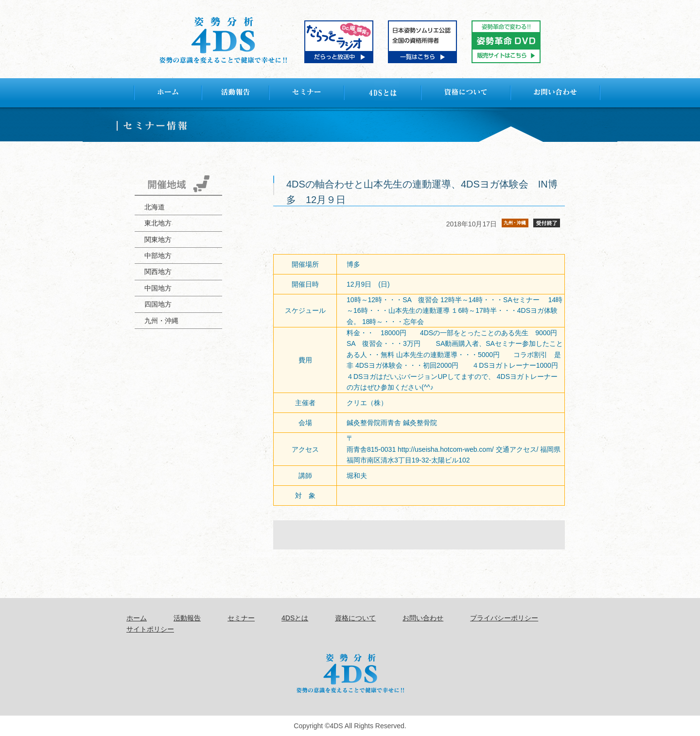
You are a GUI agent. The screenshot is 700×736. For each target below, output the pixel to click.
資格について (355, 618)
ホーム (137, 618)
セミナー (241, 618)
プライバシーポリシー (504, 618)
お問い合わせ (423, 618)
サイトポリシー (150, 629)
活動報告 (187, 618)
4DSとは (295, 618)
